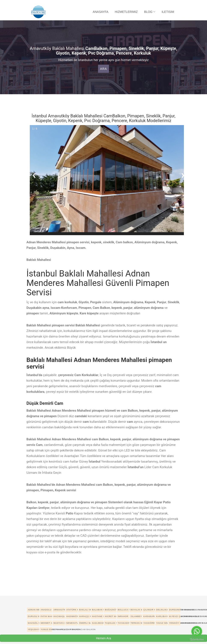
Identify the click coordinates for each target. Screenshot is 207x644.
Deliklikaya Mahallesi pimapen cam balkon (162, 610)
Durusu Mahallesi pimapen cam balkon (34, 616)
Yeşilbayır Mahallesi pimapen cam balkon (34, 629)
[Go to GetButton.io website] (197, 640)
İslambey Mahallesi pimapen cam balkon (136, 616)
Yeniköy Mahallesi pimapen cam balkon (175, 623)
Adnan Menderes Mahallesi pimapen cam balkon (34, 610)
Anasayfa (101, 12)
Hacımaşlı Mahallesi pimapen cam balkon (59, 616)
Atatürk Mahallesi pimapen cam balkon (72, 610)
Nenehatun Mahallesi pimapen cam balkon (72, 623)
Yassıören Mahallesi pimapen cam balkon (149, 623)
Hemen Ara (103, 638)
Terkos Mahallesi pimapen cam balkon (136, 623)
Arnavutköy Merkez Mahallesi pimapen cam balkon (59, 610)
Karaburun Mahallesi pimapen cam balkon (149, 616)
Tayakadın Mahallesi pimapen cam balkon (124, 623)
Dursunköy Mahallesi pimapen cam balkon (175, 610)
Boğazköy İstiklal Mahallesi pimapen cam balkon (111, 610)
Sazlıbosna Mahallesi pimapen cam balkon (98, 623)
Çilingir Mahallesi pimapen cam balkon (149, 610)
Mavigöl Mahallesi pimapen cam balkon (34, 623)
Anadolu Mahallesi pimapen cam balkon (46, 610)
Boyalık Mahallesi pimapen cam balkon (136, 610)
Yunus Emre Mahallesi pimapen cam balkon (46, 629)
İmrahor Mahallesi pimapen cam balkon (124, 616)
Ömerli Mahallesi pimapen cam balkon (85, 623)
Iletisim (168, 12)
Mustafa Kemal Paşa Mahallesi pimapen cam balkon (59, 623)
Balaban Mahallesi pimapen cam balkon (98, 610)
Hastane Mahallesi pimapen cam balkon (98, 616)
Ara (104, 69)
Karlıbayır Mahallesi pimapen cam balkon (162, 616)
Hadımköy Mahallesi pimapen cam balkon (72, 616)
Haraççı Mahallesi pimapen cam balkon (85, 616)
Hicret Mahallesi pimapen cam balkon (111, 616)
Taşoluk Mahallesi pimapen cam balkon (111, 623)
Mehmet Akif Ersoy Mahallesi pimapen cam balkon (46, 623)
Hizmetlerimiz (126, 12)
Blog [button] (150, 12)
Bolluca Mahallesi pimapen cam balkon (124, 610)
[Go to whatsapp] (197, 631)
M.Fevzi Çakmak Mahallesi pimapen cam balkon (175, 616)
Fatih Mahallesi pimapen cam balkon (46, 616)
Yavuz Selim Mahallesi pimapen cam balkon (162, 623)
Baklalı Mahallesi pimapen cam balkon (85, 610)
